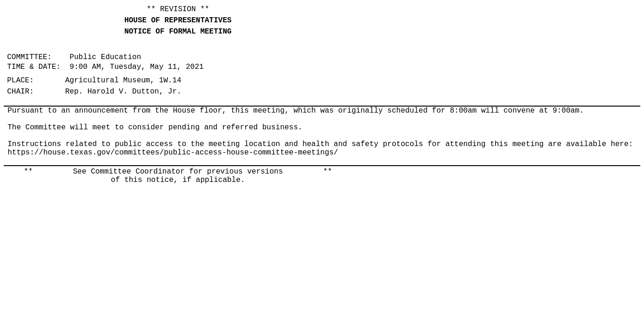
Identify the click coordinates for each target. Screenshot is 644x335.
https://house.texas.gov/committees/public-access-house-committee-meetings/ (173, 153)
